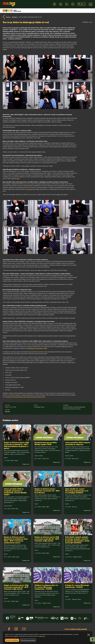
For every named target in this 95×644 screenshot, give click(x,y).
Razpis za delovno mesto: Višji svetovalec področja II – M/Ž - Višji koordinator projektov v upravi (16, 445)
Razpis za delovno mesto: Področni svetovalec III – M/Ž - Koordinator (47, 491)
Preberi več (42, 636)
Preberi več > (26, 464)
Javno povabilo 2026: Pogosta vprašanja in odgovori (78, 443)
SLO (81, 4)
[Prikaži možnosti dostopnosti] (92, 639)
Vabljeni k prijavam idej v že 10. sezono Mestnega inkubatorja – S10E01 (46, 587)
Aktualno (14, 17)
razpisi (90, 22)
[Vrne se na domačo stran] (9, 4)
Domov (8, 17)
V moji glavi (29, 189)
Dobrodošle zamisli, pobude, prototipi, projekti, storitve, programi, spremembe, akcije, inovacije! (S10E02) (77, 540)
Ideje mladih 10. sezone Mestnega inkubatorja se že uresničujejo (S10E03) (77, 491)
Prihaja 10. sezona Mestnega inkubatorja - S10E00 (77, 586)
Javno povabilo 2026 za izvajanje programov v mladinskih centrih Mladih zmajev (15, 492)
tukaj (18, 179)
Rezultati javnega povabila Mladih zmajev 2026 (46, 443)
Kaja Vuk (7, 411)
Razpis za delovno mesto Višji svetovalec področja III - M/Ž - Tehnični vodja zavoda (47, 539)
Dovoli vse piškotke (12, 640)
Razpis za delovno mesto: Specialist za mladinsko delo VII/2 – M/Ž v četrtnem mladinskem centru (16, 540)
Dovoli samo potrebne (28, 640)
